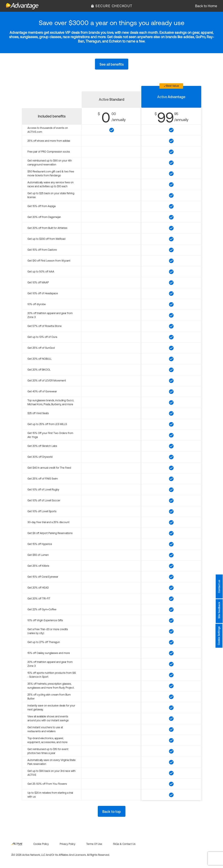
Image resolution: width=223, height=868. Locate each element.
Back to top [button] (112, 812)
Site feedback (219, 610)
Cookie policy (41, 844)
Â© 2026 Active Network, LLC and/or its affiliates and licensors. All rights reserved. (60, 855)
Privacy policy (68, 844)
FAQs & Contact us (124, 844)
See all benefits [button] (112, 64)
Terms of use (94, 844)
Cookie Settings (219, 636)
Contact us (219, 587)
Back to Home (206, 6)
